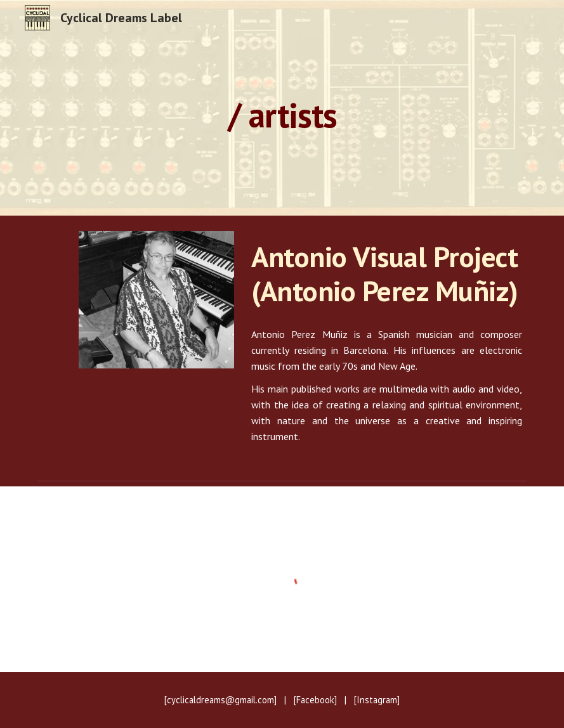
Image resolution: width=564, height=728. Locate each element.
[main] (282, 107)
